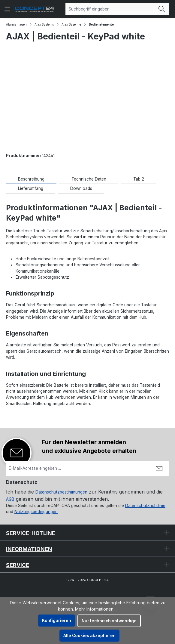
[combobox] (110, 9)
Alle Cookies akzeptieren (89, 636)
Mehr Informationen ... (96, 609)
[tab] (31, 179)
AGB (10, 499)
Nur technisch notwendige (109, 621)
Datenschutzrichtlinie (145, 506)
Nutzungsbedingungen (36, 512)
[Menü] (7, 9)
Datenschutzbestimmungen (61, 492)
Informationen (29, 549)
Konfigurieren (57, 621)
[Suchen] (162, 9)
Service (18, 565)
